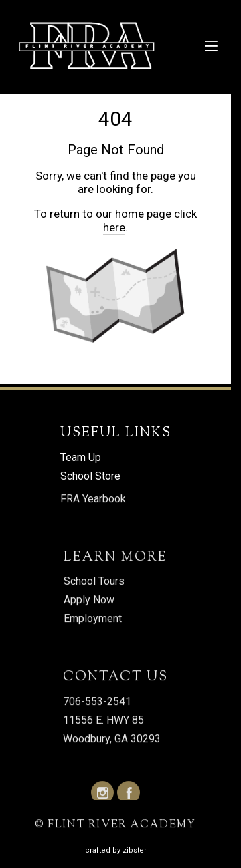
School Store (90, 476)
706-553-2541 (97, 702)
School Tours (94, 582)
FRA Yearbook (93, 499)
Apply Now (89, 600)
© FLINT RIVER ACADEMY (115, 826)
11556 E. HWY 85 (103, 721)
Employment (93, 619)
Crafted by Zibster (116, 850)
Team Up (81, 457)
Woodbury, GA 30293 (112, 739)
